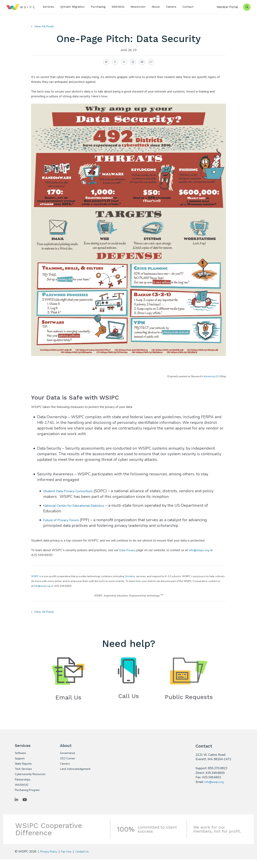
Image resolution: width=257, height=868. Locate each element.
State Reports (25, 766)
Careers (171, 7)
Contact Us (86, 860)
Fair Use (69, 860)
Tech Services (24, 772)
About (156, 7)
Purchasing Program (29, 798)
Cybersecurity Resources (24, 779)
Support (20, 761)
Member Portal (227, 7)
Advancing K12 (211, 376)
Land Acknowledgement (73, 774)
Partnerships (23, 787)
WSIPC (35, 576)
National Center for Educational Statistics (81, 505)
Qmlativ (130, 576)
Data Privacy (128, 550)
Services (48, 7)
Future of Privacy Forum (65, 520)
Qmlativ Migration (72, 7)
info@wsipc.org (201, 550)
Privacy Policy (50, 860)
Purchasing (98, 7)
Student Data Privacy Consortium (73, 491)
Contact (188, 7)
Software (21, 755)
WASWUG (118, 7)
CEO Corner (68, 761)
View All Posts (45, 26)
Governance (68, 755)
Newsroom (138, 7)
